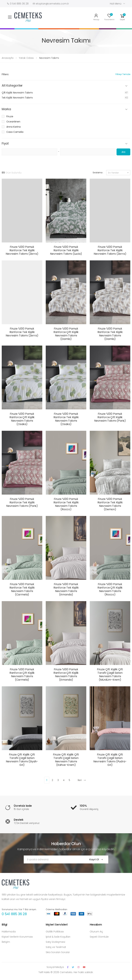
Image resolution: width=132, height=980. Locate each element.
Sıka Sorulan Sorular (58, 952)
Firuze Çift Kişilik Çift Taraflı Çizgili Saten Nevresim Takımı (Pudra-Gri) (110, 760)
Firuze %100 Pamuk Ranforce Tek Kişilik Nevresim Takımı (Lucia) (66, 250)
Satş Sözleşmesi (55, 942)
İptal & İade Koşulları (58, 937)
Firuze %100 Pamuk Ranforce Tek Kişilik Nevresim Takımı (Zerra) (22, 250)
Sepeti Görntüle (99, 937)
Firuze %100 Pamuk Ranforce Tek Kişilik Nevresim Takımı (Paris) (22, 502)
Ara (123, 152)
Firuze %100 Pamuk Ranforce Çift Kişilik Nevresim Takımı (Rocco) (110, 589)
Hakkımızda (9, 932)
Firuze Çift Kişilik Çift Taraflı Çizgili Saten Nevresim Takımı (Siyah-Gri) (22, 760)
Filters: (5, 74)
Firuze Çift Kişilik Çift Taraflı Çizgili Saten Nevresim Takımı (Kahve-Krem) (66, 760)
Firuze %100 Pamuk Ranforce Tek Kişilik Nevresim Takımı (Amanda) (66, 589)
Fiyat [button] (5, 144)
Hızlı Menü (116, 4)
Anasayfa (8, 58)
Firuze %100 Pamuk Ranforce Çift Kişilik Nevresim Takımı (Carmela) (22, 675)
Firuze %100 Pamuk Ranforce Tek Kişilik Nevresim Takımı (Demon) (110, 504)
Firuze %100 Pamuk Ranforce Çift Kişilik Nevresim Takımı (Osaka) (22, 419)
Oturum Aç (96, 932)
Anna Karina (13, 127)
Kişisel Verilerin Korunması (17, 937)
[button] (122, 17)
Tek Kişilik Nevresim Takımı (17, 98)
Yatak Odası (26, 58)
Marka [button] (6, 109)
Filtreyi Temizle (123, 74)
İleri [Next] (82, 780)
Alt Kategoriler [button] (12, 86)
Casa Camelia (15, 132)
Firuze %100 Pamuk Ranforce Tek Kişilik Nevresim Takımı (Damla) (110, 334)
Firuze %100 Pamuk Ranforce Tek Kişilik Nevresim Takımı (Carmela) (22, 589)
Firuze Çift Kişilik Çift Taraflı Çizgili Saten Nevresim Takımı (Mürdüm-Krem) (110, 675)
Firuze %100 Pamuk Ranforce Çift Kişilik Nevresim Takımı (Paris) (110, 417)
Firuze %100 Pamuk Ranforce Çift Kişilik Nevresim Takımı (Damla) (66, 334)
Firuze (10, 116)
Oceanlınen (13, 122)
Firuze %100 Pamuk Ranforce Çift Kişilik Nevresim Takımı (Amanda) (66, 675)
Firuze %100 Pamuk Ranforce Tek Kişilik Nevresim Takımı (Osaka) (66, 419)
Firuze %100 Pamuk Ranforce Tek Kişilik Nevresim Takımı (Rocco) (66, 504)
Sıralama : (98, 173)
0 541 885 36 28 (14, 914)
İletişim (6, 942)
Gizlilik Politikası (55, 932)
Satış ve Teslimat (56, 947)
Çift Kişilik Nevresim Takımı (17, 93)
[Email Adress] (53, 859)
